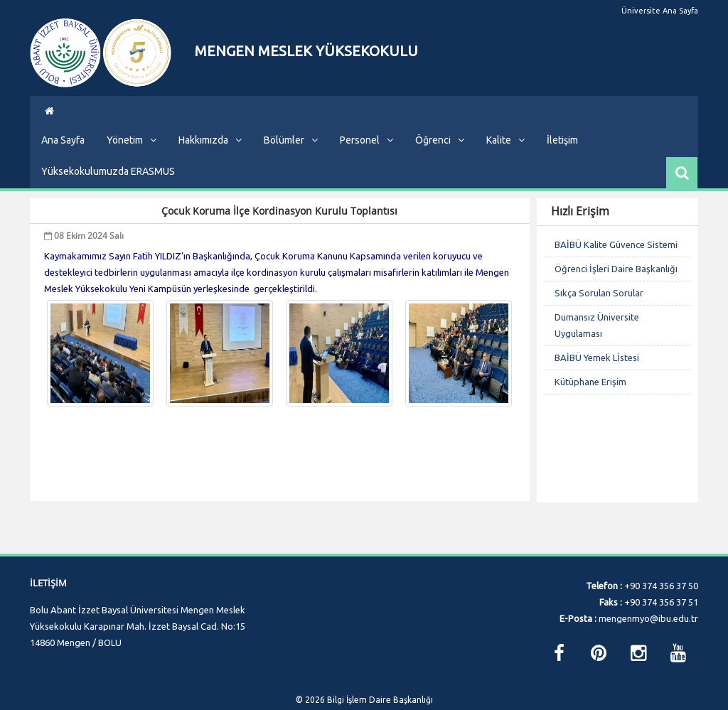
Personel (366, 151)
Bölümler (291, 151)
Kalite (505, 151)
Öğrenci (440, 151)
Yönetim (132, 151)
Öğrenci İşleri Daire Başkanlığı (616, 279)
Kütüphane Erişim (590, 392)
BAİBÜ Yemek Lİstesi (597, 368)
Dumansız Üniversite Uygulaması (597, 336)
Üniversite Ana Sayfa (660, 11)
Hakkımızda (210, 151)
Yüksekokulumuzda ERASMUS (108, 182)
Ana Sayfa (63, 151)
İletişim (562, 151)
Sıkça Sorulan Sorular (599, 303)
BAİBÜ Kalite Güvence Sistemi (616, 255)
